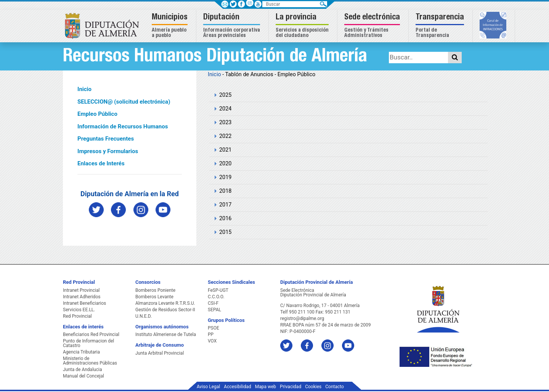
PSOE (213, 328)
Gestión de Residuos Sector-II (165, 310)
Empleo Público (97, 114)
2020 (225, 164)
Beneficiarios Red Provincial (91, 334)
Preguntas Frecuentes (106, 139)
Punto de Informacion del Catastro (88, 343)
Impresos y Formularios (108, 151)
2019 (225, 177)
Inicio (84, 89)
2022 (225, 136)
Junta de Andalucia (82, 370)
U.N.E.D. (144, 316)
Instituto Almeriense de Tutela (166, 334)
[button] (171, 26)
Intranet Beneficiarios (84, 303)
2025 (225, 95)
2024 (225, 109)
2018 (225, 191)
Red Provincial (77, 316)
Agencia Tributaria (81, 352)
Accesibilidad (237, 387)
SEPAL (214, 310)
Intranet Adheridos (82, 297)
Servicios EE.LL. (79, 310)
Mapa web (266, 387)
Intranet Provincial (81, 290)
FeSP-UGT (218, 290)
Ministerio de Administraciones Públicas (90, 361)
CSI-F (213, 303)
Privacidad (291, 387)
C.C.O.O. (216, 297)
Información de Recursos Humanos (123, 126)
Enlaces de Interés (101, 163)
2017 (225, 205)
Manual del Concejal (83, 376)
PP (211, 334)
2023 (225, 122)
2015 (225, 232)
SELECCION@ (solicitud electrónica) (124, 102)
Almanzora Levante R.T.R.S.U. (165, 303)
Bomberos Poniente (155, 290)
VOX (212, 341)
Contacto (335, 387)
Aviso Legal (208, 387)
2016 (225, 218)
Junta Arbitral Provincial (160, 353)
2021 (225, 150)
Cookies (313, 387)
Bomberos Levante (154, 297)
